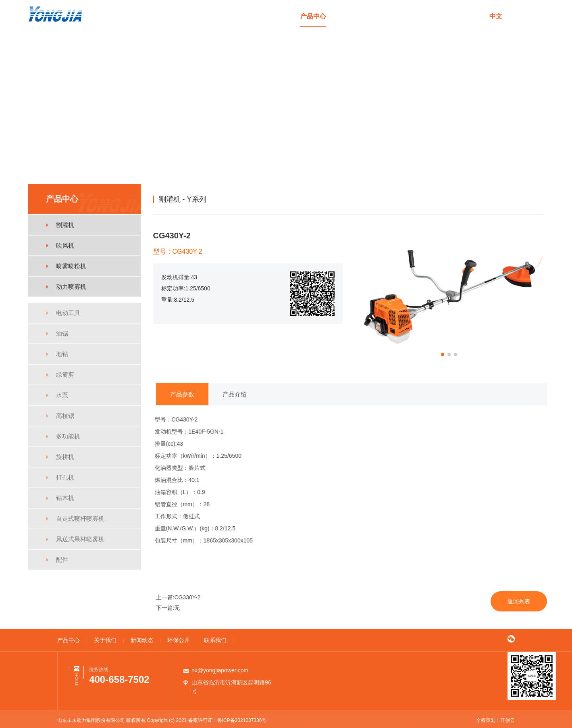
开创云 (508, 720)
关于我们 (352, 16)
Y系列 (536, 199)
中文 (496, 16)
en (517, 16)
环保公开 (429, 16)
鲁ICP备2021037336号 (242, 720)
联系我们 (468, 16)
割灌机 (513, 199)
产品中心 (313, 16)
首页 (275, 16)
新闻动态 (390, 16)
